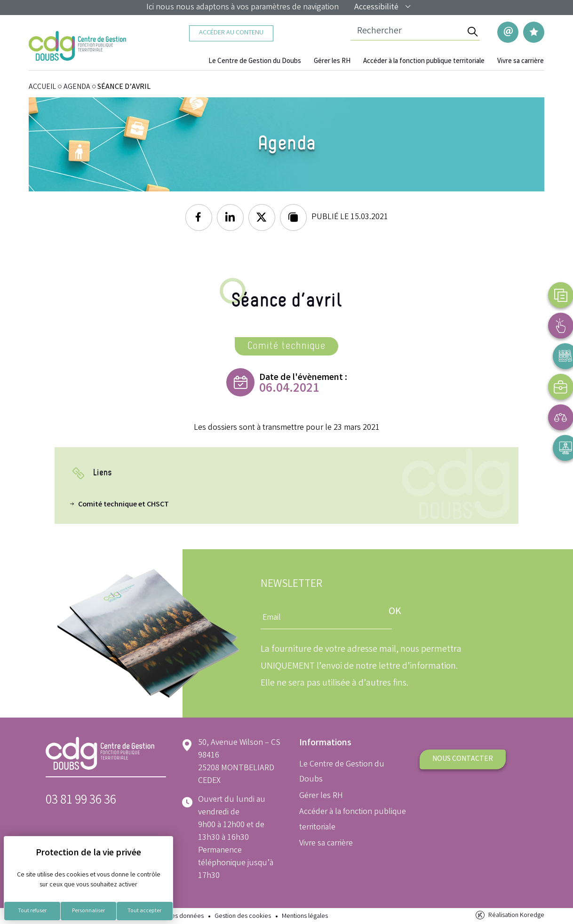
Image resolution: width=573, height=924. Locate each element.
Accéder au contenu (231, 33)
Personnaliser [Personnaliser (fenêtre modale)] (88, 911)
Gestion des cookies (243, 916)
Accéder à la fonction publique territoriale (428, 61)
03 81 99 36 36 (81, 800)
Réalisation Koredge (509, 915)
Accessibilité (383, 8)
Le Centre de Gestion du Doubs (266, 61)
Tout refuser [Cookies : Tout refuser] (32, 911)
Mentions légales (305, 916)
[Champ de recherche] (408, 32)
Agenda (77, 86)
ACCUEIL (42, 86)
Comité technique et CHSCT (123, 504)
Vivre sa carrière (521, 61)
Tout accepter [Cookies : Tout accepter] (144, 911)
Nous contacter (463, 758)
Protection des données (171, 916)
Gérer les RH (339, 61)
